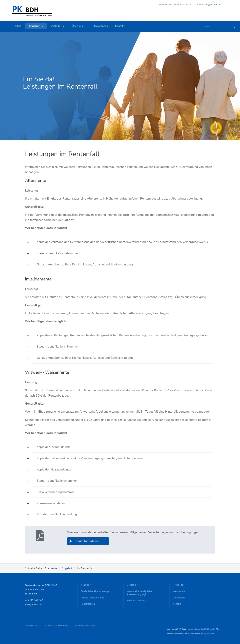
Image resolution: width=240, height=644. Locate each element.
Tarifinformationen (88, 541)
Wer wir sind (179, 591)
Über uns (79, 26)
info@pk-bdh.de (212, 5)
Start (18, 26)
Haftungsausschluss (86, 625)
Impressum (32, 625)
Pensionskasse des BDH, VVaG (201, 629)
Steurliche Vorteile (136, 601)
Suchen (232, 27)
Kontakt (120, 26)
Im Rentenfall (88, 604)
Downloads (101, 26)
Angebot (36, 26)
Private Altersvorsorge (92, 598)
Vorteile (58, 26)
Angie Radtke (208, 633)
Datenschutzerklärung (57, 625)
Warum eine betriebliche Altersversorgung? (139, 593)
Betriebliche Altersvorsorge (95, 591)
